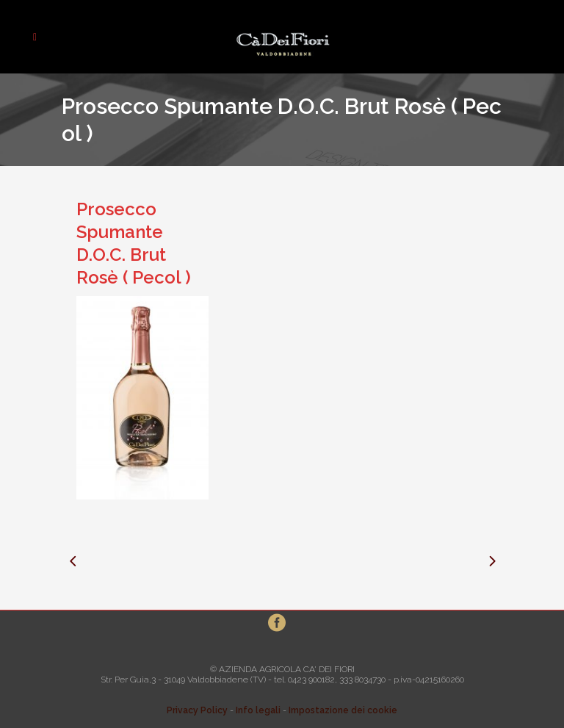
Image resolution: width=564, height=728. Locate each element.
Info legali (258, 710)
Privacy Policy (197, 710)
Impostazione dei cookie (343, 710)
